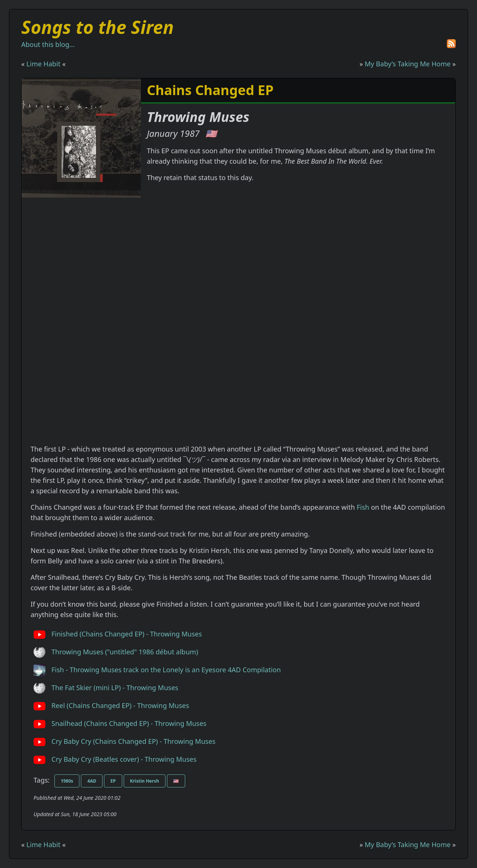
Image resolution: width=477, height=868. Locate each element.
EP (113, 781)
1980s (67, 781)
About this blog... (48, 44)
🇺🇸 (211, 133)
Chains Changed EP (210, 90)
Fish (363, 507)
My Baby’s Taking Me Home (407, 64)
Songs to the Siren (97, 27)
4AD (92, 781)
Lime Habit (43, 64)
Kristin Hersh (145, 781)
